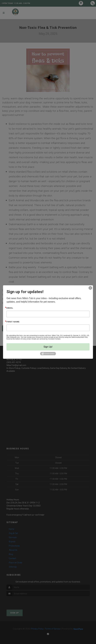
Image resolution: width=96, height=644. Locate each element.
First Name (13, 322)
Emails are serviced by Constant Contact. (46, 339)
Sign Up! (48, 347)
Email (10, 308)
